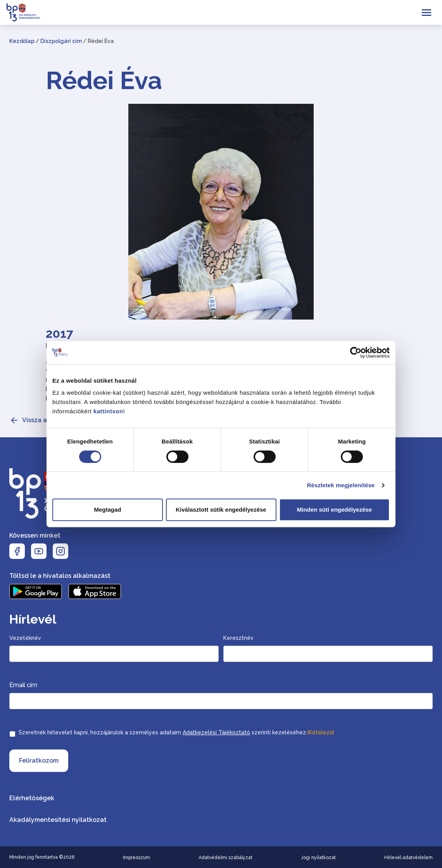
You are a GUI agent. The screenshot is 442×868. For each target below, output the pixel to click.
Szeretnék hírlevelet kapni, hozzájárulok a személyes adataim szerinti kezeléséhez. (176, 732)
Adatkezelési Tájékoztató (216, 732)
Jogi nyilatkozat (318, 858)
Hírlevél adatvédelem (408, 858)
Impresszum (136, 858)
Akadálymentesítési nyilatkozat (58, 820)
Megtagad (107, 510)
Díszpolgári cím (61, 41)
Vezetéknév (25, 638)
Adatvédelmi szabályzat (225, 858)
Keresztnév (238, 638)
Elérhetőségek (32, 798)
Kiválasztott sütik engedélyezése (221, 510)
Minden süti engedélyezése (334, 510)
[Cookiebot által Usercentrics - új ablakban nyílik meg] (356, 352)
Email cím (23, 685)
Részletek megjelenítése (341, 485)
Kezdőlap (22, 41)
